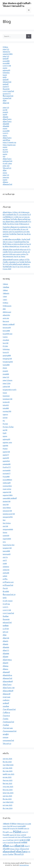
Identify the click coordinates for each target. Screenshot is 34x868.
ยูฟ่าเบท (5, 632)
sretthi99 (6, 536)
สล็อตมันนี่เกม (7, 675)
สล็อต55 (5, 641)
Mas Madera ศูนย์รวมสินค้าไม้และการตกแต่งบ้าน (17, 5)
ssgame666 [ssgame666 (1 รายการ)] (5, 837)
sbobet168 (7, 501)
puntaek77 (7, 473)
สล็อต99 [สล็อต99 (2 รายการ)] (12, 846)
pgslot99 (6, 458)
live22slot (6, 396)
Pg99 (5, 433)
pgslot (5, 68)
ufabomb (6, 570)
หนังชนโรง (6, 52)
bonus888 (6, 331)
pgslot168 (6, 452)
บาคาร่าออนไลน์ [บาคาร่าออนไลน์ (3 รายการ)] (8, 843)
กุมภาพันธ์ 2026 (8, 765)
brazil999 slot (8, 334)
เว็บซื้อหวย (6, 713)
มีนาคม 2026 (7, 762)
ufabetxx (6, 567)
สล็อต (5, 100)
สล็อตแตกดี (7, 694)
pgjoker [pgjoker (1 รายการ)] (11, 832)
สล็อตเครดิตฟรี (8, 681)
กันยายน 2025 (8, 780)
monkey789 (7, 411)
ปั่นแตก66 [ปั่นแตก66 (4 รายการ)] (17, 842)
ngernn (5, 414)
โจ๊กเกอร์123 (7, 168)
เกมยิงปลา (6, 700)
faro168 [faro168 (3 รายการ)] (10, 826)
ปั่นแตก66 (6, 89)
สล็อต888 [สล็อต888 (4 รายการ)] (6, 849)
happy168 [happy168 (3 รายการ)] (6, 828)
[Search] (29, 36)
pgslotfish (6, 461)
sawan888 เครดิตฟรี (10, 498)
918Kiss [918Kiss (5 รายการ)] (13, 824)
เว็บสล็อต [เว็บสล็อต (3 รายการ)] (11, 854)
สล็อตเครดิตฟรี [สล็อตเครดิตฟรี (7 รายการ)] (9, 851)
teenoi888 (6, 551)
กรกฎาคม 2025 (8, 787)
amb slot (6, 318)
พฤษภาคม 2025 (8, 793)
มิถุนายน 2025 (8, 790)
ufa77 (5, 560)
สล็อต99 (5, 663)
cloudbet (6, 340)
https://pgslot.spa (9, 145)
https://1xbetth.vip (9, 142)
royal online (7, 489)
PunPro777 (7, 467)
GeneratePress (24, 865)
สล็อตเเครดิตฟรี (8, 691)
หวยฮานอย (6, 697)
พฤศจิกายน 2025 (8, 774)
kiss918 (5, 152)
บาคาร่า (5, 133)
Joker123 (6, 377)
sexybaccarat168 (9, 514)
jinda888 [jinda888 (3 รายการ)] (21, 828)
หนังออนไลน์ (7, 82)
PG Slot (5, 424)
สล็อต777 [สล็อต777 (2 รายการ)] (27, 846)
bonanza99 (7, 328)
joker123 (6, 49)
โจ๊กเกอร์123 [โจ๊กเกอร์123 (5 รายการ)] (19, 854)
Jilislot (5, 368)
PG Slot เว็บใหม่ (8, 427)
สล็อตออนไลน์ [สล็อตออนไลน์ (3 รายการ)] (24, 849)
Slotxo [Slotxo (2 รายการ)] (19, 835)
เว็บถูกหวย (6, 716)
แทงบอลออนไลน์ (8, 740)
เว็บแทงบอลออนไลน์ (10, 731)
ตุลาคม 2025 (7, 777)
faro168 (6, 343)
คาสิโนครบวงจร (8, 582)
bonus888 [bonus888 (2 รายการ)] (28, 824)
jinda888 (6, 374)
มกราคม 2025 (7, 805)
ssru (4, 542)
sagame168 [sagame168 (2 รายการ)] (13, 835)
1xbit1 (5, 300)
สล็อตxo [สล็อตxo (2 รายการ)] (17, 849)
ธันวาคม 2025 (8, 771)
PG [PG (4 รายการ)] (4, 832)
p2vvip (5, 418)
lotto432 (6, 405)
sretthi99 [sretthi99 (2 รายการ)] (23, 835)
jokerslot (6, 177)
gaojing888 (7, 355)
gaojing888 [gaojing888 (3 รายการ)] (22, 826)
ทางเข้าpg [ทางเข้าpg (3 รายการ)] (10, 840)
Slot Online (7, 523)
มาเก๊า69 (6, 629)
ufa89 (5, 563)
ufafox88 (6, 573)
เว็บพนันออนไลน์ (8, 722)
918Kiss (5, 303)
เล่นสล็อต (6, 706)
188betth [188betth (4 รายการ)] (6, 824)
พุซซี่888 (6, 626)
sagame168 (7, 492)
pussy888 (6, 61)
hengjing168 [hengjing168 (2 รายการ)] (14, 829)
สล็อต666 (6, 647)
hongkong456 (8, 362)
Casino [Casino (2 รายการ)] (5, 826)
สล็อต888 (6, 124)
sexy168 (6, 504)
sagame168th (8, 54)
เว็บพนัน (6, 719)
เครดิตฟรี (6, 703)
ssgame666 (7, 539)
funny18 (6, 352)
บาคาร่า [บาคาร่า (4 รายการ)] (16, 840)
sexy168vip (7, 508)
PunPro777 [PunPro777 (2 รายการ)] (25, 832)
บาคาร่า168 (7, 66)
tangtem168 (7, 548)
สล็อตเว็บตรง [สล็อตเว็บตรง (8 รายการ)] (22, 851)
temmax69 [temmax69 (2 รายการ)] (11, 837)
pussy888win (7, 480)
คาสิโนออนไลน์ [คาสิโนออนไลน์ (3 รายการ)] (26, 837)
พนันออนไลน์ (7, 622)
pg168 (5, 110)
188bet (5, 290)
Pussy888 (6, 477)
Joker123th (7, 383)
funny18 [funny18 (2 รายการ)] (15, 826)
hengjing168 (7, 359)
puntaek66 (7, 470)
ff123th (5, 346)
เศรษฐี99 (6, 734)
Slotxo (5, 532)
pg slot (5, 149)
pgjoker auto (7, 442)
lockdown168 (7, 399)
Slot (4, 520)
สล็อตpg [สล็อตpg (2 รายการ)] (12, 849)
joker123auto (8, 380)
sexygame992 (8, 517)
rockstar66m (7, 486)
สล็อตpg (6, 666)
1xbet (5, 296)
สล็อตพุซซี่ (6, 672)
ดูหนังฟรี (6, 59)
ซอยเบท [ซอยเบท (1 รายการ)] (4, 840)
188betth (6, 293)
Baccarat (6, 321)
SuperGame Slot (9, 545)
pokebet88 (7, 464)
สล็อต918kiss (7, 660)
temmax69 (7, 554)
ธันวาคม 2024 (8, 808)
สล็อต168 (6, 103)
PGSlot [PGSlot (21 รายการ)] (17, 832)
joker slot (6, 166)
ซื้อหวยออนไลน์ (8, 96)
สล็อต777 (6, 650)
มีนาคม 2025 (7, 799)
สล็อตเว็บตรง (7, 119)
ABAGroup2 (7, 312)
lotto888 (6, 408)
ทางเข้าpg (6, 604)
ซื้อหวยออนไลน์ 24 (9, 595)
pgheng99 (6, 70)
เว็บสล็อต (6, 725)
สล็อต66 (5, 117)
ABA (4, 309)
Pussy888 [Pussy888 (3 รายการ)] (6, 835)
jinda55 (5, 112)
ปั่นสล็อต (6, 616)
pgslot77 (6, 87)
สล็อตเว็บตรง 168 (9, 688)
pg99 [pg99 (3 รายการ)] (7, 832)
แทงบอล (5, 737)
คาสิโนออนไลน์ (8, 585)
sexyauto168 (7, 511)
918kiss (5, 47)
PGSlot (5, 449)
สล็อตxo (5, 182)
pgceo (5, 436)
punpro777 (7, 94)
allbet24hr (6, 315)
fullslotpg (6, 73)
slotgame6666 (8, 529)
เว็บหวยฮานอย (8, 728)
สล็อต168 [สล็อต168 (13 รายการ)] (19, 846)
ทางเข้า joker (7, 163)
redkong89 (7, 483)
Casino (5, 337)
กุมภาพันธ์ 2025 (8, 802)
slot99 (5, 114)
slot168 (5, 526)
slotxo (5, 135)
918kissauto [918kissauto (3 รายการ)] (21, 824)
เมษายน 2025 (7, 796)
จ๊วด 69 (5, 588)
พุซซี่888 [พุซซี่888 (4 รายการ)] (24, 842)
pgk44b (5, 446)
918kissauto (7, 306)
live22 (5, 75)
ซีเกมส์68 (6, 591)
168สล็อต (6, 287)
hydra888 (6, 365)
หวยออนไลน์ (7, 98)
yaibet (5, 576)
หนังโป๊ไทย (6, 140)
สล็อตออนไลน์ (7, 184)
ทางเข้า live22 (8, 601)
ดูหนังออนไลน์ (7, 161)
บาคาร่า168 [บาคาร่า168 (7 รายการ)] (25, 840)
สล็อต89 (5, 657)
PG (4, 421)
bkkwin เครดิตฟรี (9, 324)
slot (4, 156)
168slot (5, 284)
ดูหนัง (5, 77)
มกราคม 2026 (7, 768)
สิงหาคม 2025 (7, 783)
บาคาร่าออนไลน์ (8, 91)
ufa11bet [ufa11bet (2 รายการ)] (18, 837)
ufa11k (5, 557)
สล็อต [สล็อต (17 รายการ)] (6, 846)
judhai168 (6, 387)
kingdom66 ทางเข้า (10, 390)
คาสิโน (5, 579)
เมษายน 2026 (7, 759)
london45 (6, 402)
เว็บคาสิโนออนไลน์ (9, 709)
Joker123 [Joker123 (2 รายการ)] (27, 829)
